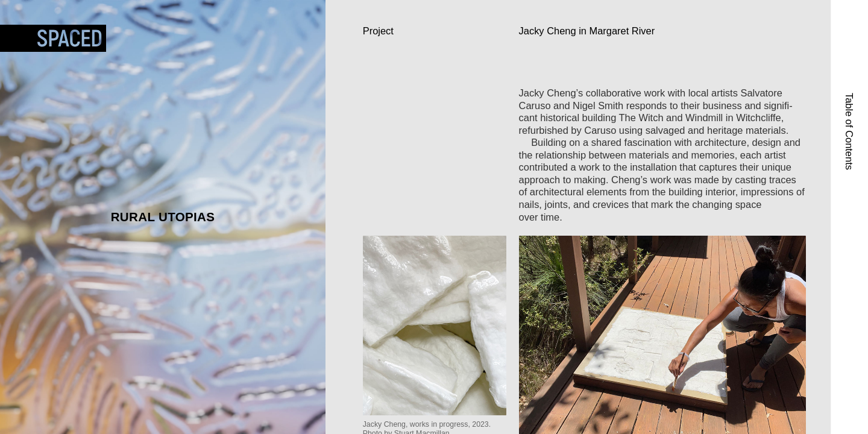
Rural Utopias (163, 217)
